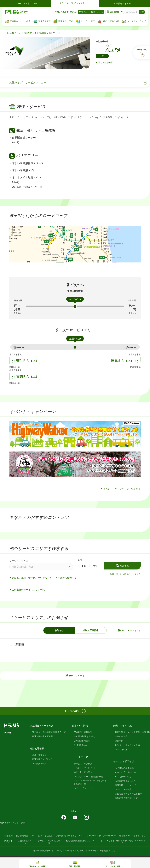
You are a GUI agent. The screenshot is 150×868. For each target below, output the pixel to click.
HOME (8, 733)
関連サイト (8, 842)
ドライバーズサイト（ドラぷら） (75, 3)
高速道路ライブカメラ (42, 759)
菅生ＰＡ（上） (28, 361)
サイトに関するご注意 (42, 836)
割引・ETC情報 (80, 726)
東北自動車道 (40, 33)
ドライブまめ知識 (123, 789)
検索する (124, 566)
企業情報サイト (123, 4)
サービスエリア (25, 33)
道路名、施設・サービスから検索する (32, 578)
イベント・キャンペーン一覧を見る (122, 489)
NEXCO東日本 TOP (27, 4)
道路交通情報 (37, 748)
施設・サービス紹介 (83, 772)
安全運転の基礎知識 (124, 768)
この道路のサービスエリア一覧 (28, 590)
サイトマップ (140, 836)
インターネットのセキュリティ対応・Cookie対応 (123, 841)
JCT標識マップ (39, 764)
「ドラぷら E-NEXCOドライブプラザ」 (69, 851)
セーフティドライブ (123, 761)
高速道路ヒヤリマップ (125, 785)
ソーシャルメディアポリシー (100, 836)
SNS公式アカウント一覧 (11, 823)
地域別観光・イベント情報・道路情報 (133, 732)
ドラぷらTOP (10, 33)
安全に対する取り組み (125, 781)
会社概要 (123, 836)
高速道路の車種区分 (41, 736)
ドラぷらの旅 (121, 749)
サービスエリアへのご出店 (49, 842)
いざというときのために (126, 772)
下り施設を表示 (106, 62)
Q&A (72, 12)
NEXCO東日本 (94, 851)
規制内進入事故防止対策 (126, 798)
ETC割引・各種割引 (83, 732)
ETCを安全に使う (123, 777)
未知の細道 (120, 736)
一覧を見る (135, 630)
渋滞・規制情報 (39, 755)
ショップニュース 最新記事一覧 (88, 777)
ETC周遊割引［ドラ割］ (85, 736)
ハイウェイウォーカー (84, 788)
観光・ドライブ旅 (122, 726)
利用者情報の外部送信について (80, 841)
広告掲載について (25, 842)
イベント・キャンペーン (85, 768)
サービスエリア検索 (83, 764)
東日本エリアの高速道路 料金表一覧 (49, 732)
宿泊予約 (119, 741)
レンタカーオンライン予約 (127, 745)
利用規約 (8, 836)
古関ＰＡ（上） (28, 377)
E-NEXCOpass (80, 745)
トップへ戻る (72, 711)
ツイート (80, 676)
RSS (121, 630)
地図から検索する (67, 578)
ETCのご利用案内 (82, 741)
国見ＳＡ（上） (122, 361)
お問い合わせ (61, 12)
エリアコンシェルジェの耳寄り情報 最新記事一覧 (90, 782)
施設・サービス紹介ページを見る (125, 574)
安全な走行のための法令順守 (128, 794)
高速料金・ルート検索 (42, 726)
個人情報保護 (22, 836)
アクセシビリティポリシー (68, 836)
